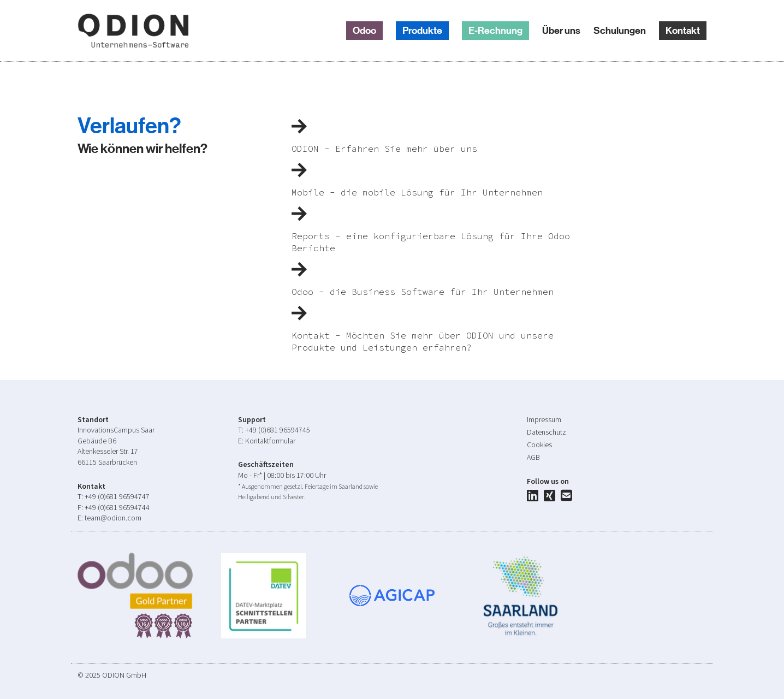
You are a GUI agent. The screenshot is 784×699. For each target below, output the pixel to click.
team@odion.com (113, 518)
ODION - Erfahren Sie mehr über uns (384, 143)
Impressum (544, 420)
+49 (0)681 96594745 (278, 430)
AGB (533, 458)
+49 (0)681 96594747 (117, 497)
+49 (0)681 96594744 (117, 508)
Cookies (539, 445)
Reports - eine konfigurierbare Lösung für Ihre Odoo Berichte (431, 236)
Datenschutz (547, 433)
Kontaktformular (270, 441)
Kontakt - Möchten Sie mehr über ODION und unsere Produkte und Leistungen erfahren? (423, 336)
